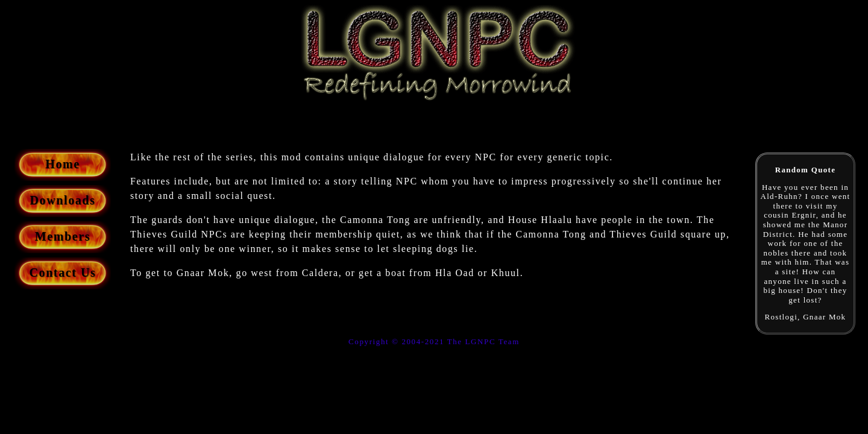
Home (63, 164)
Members (63, 236)
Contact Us (63, 272)
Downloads (63, 200)
